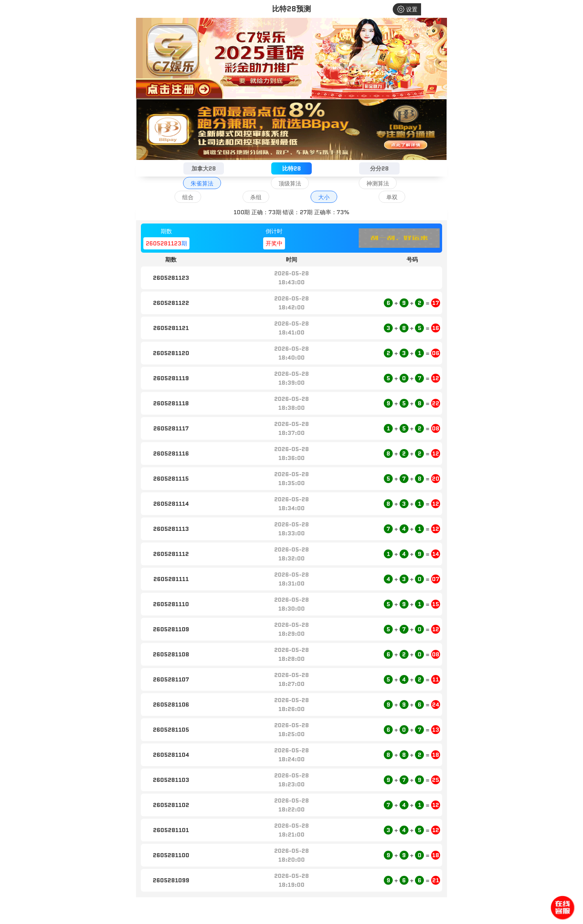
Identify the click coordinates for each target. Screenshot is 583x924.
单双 (392, 197)
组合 (188, 197)
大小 (324, 197)
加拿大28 (204, 168)
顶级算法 (290, 183)
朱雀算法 (202, 183)
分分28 (379, 168)
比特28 (291, 168)
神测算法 (378, 183)
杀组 (256, 197)
